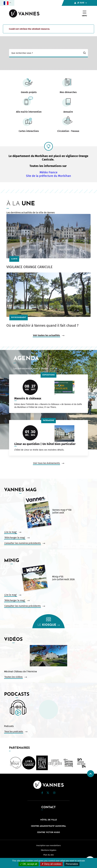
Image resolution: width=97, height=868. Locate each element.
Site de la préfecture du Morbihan (49, 176)
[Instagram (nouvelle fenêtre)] (54, 793)
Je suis (80, 3)
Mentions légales (49, 850)
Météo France (49, 172)
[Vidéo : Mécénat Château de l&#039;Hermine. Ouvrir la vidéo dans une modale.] (49, 656)
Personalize (72, 864)
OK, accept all (29, 864)
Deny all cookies (51, 864)
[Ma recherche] (45, 53)
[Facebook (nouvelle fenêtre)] (42, 793)
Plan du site (49, 855)
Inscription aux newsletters (49, 845)
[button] (42, 793)
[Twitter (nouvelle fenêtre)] (48, 793)
